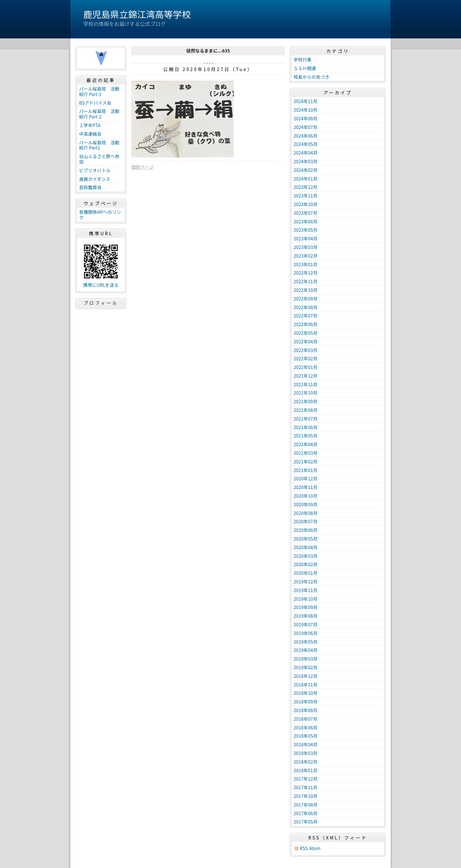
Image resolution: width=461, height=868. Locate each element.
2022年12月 (306, 273)
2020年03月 (306, 556)
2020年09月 (306, 504)
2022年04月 (306, 342)
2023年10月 (306, 204)
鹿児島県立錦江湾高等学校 (137, 14)
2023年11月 (306, 196)
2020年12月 (306, 478)
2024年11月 (306, 101)
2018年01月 (306, 770)
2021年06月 (306, 427)
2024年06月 (306, 136)
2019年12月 (306, 582)
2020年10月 (306, 496)
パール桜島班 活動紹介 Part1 (99, 145)
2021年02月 (306, 462)
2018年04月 (306, 744)
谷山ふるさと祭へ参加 (99, 159)
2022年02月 (306, 358)
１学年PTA (90, 125)
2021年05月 (306, 436)
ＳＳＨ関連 (305, 68)
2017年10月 (306, 796)
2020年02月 (306, 564)
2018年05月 (306, 736)
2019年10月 (306, 599)
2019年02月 (306, 667)
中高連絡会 (90, 134)
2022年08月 (306, 307)
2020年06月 (306, 530)
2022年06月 (306, 324)
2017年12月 (306, 779)
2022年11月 (306, 281)
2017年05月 (306, 822)
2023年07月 (306, 213)
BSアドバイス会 (95, 103)
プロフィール (101, 303)
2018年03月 (306, 753)
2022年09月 (306, 299)
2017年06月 (306, 813)
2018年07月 (306, 719)
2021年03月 (306, 453)
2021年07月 (306, 419)
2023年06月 (306, 221)
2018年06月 (306, 727)
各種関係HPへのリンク (100, 215)
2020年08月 (306, 513)
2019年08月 (306, 616)
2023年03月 (306, 247)
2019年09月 (306, 607)
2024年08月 (306, 118)
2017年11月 (306, 787)
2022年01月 (306, 367)
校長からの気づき (311, 77)
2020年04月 (306, 547)
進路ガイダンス (95, 179)
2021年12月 (306, 376)
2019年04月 (306, 650)
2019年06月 (306, 633)
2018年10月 (306, 693)
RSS (304, 848)
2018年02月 (306, 762)
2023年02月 (306, 256)
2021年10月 (306, 393)
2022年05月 (306, 333)
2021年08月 (306, 410)
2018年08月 (306, 710)
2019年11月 (306, 590)
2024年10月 (306, 110)
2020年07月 (306, 521)
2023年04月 (306, 238)
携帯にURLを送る (101, 285)
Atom (315, 848)
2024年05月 (306, 144)
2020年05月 (306, 539)
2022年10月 (306, 290)
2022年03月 (306, 350)
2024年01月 (306, 179)
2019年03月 (306, 659)
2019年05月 (306, 642)
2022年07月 (306, 316)
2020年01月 (306, 573)
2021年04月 (306, 444)
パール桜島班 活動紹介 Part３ (99, 91)
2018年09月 (306, 702)
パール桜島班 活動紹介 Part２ (99, 114)
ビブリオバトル (95, 170)
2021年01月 (306, 470)
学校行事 (303, 60)
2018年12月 (306, 676)
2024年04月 (306, 153)
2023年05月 (306, 230)
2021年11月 (306, 384)
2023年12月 (306, 187)
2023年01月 (306, 264)
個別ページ (142, 167)
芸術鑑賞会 (90, 187)
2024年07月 (306, 127)
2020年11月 (306, 487)
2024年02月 (306, 170)
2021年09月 (306, 401)
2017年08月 (306, 805)
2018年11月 (306, 685)
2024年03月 (306, 161)
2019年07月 (306, 624)
